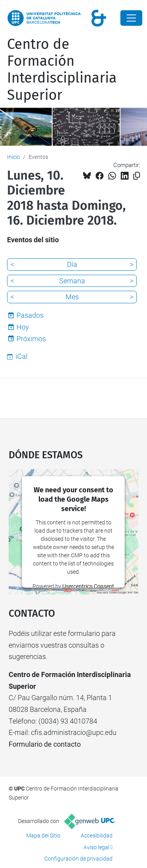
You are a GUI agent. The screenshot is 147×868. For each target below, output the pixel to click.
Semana (72, 281)
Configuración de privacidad (78, 859)
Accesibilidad (97, 836)
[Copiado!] (137, 176)
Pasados (30, 315)
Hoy (23, 327)
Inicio (14, 157)
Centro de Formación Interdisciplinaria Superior (62, 70)
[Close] (131, 18)
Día (72, 264)
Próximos (31, 339)
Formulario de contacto (45, 744)
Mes (72, 297)
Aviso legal (96, 847)
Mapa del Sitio (43, 836)
